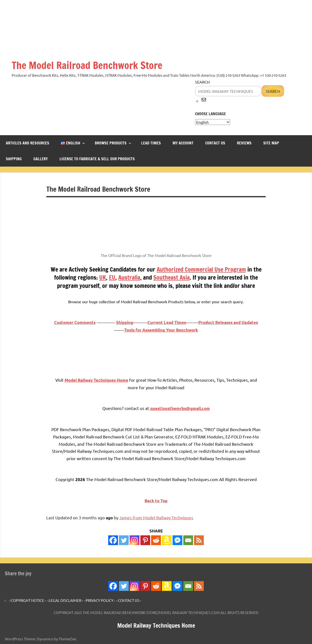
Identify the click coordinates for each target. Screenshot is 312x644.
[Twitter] (124, 540)
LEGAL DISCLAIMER (65, 600)
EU (112, 277)
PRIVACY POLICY (100, 600)
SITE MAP (271, 143)
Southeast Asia (171, 277)
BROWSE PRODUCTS (113, 143)
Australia (129, 277)
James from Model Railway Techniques (156, 517)
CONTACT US (215, 143)
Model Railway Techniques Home (156, 625)
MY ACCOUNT (183, 143)
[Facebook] (113, 540)
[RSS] (199, 540)
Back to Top (156, 501)
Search (202, 82)
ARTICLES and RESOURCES (28, 143)
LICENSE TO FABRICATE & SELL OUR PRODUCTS (97, 159)
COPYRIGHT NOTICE (27, 600)
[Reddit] (156, 540)
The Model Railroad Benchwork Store (87, 65)
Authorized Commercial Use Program (201, 269)
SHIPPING (14, 159)
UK (103, 277)
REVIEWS (244, 143)
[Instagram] (135, 540)
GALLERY (41, 159)
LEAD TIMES (151, 143)
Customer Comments (75, 322)
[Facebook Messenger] (177, 540)
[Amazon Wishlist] (167, 540)
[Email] (188, 540)
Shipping (125, 322)
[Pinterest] (145, 540)
